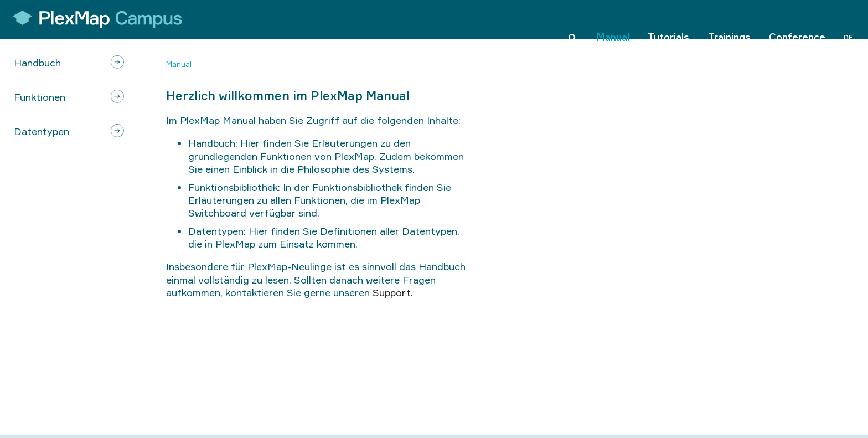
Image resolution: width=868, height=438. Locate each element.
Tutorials (668, 19)
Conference (797, 19)
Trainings (729, 19)
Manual (613, 19)
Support (392, 292)
